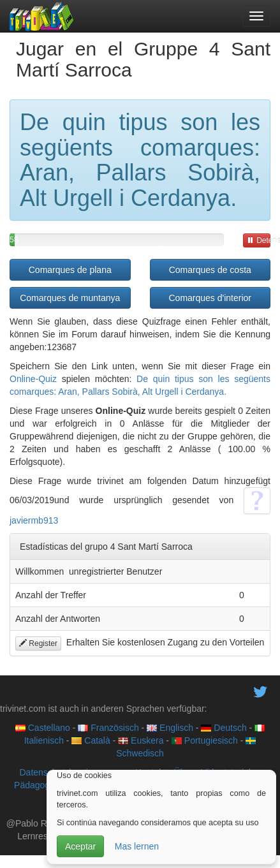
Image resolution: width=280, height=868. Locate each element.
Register (38, 644)
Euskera (141, 740)
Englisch (170, 728)
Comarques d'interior (210, 298)
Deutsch (224, 728)
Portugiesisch (205, 740)
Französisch (108, 728)
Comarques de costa (210, 270)
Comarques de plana (70, 270)
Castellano (43, 728)
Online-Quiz (33, 379)
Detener (259, 240)
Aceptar (80, 846)
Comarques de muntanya (70, 298)
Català (91, 740)
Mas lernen (137, 846)
